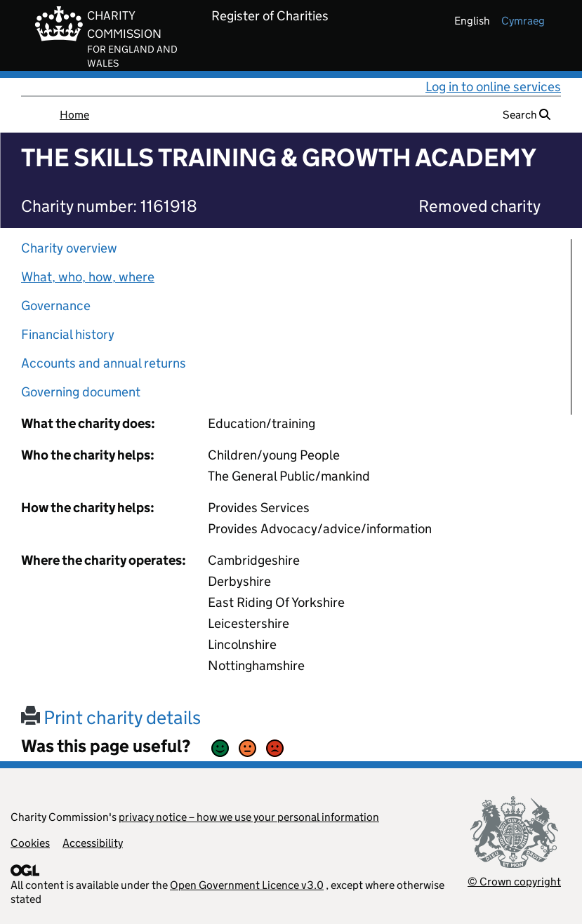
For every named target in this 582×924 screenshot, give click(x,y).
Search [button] (527, 115)
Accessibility (93, 843)
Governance (56, 306)
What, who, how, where (88, 277)
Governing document (81, 392)
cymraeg (523, 21)
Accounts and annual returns (104, 363)
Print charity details (111, 717)
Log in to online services (493, 87)
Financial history (68, 334)
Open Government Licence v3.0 (247, 885)
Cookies (30, 843)
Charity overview (69, 248)
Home (74, 115)
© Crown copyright (514, 882)
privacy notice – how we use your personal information (249, 817)
